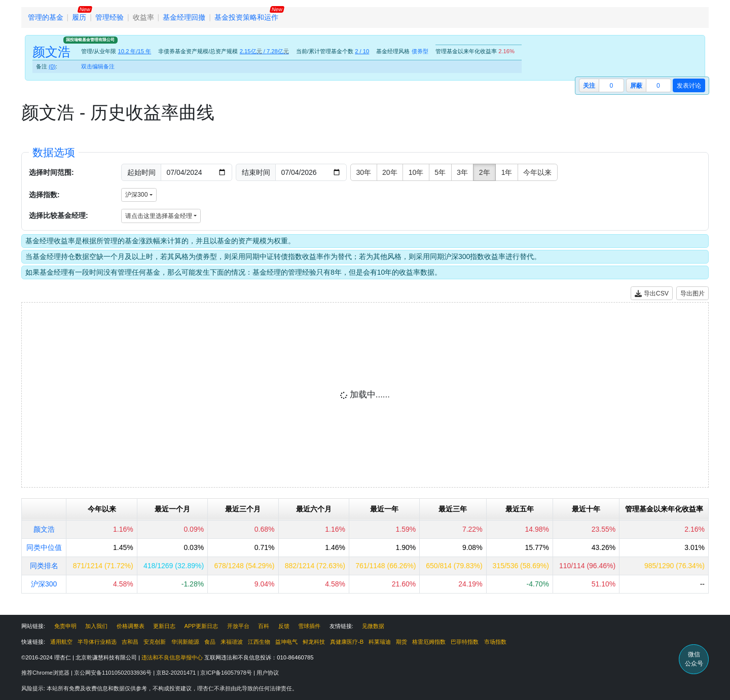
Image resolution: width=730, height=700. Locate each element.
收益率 (143, 17)
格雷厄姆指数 (429, 642)
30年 (364, 172)
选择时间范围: (51, 172)
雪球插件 (309, 626)
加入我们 (96, 626)
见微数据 (373, 626)
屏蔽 (636, 86)
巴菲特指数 (465, 642)
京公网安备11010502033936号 (114, 673)
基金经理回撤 (184, 17)
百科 (264, 626)
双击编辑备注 (98, 66)
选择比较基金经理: (59, 215)
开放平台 (238, 626)
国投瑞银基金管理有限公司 (90, 40)
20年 (390, 172)
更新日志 (164, 626)
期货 (401, 642)
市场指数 (495, 642)
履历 (79, 17)
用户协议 (268, 673)
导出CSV (652, 294)
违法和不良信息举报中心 (172, 657)
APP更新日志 (201, 626)
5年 (440, 172)
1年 (507, 172)
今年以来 (537, 172)
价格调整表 (131, 626)
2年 (485, 172)
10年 (416, 172)
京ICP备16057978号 (227, 673)
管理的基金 (46, 17)
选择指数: (44, 195)
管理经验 (109, 17)
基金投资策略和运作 (246, 17)
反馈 (284, 626)
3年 (462, 172)
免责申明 (65, 626)
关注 (589, 86)
